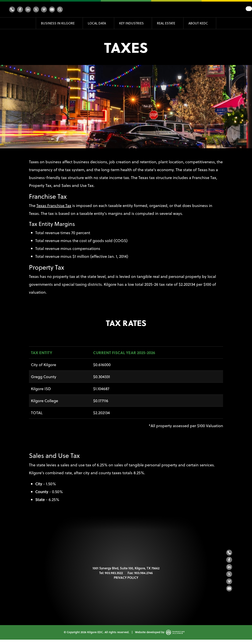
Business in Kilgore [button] (58, 23)
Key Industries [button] (132, 23)
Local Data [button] (97, 23)
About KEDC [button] (199, 23)
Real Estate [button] (166, 23)
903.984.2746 (144, 575)
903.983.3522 (114, 575)
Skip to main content (0, 3)
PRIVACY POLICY (126, 580)
